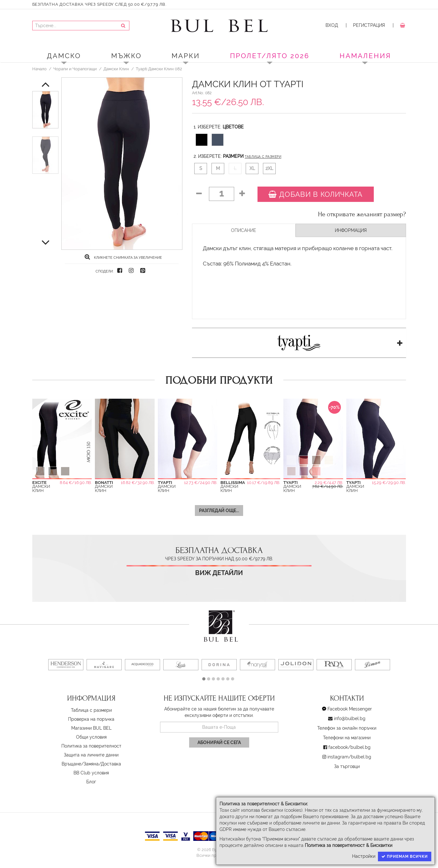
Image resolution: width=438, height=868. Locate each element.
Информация (351, 230)
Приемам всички (405, 856)
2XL (269, 168)
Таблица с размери (263, 157)
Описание (244, 230)
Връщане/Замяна (80, 764)
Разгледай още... (219, 511)
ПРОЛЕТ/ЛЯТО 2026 (270, 56)
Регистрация (369, 25)
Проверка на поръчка (91, 719)
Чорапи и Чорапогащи (75, 69)
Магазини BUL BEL (91, 728)
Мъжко (127, 56)
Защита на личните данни (91, 755)
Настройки (364, 856)
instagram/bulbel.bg (349, 757)
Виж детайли (219, 573)
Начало (39, 69)
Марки (186, 56)
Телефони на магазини (347, 738)
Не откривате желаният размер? (362, 214)
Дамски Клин (116, 69)
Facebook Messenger (350, 709)
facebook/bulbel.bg (350, 747)
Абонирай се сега (219, 742)
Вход (332, 25)
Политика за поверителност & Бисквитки (349, 845)
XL (252, 168)
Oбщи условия (91, 737)
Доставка (111, 764)
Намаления (365, 56)
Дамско (64, 56)
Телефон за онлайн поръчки (347, 728)
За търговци (347, 766)
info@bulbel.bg (350, 718)
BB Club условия (91, 773)
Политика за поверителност (91, 746)
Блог (91, 782)
